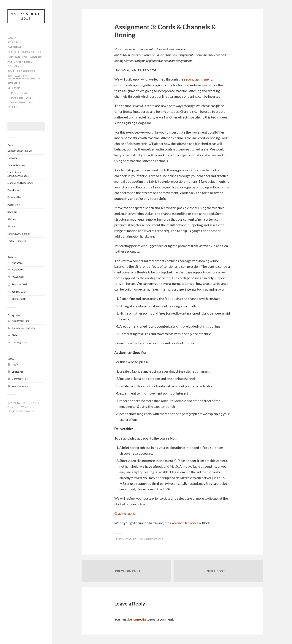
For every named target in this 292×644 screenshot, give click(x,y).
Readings (12, 212)
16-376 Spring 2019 (26, 16)
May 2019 (17, 263)
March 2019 (18, 277)
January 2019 (19, 292)
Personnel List (22, 102)
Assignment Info (20, 62)
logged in (139, 619)
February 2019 (20, 284)
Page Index (19, 93)
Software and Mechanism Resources (24, 77)
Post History (21, 98)
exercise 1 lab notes (184, 523)
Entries (18, 372)
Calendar (15, 47)
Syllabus (14, 43)
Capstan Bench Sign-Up (25, 57)
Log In (12, 38)
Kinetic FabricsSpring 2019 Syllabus (18, 174)
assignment (204, 79)
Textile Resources (21, 71)
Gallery (13, 67)
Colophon (12, 158)
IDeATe (12, 107)
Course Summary (16, 165)
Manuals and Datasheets (20, 183)
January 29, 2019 (125, 539)
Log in (15, 364)
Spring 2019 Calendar (19, 234)
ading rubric (127, 513)
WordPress (27, 407)
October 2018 (19, 299)
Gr (116, 513)
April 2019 (17, 270)
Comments (20, 379)
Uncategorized (20, 342)
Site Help (14, 83)
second (190, 79)
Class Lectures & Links (24, 52)
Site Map (14, 88)
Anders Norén (27, 411)
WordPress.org (20, 386)
